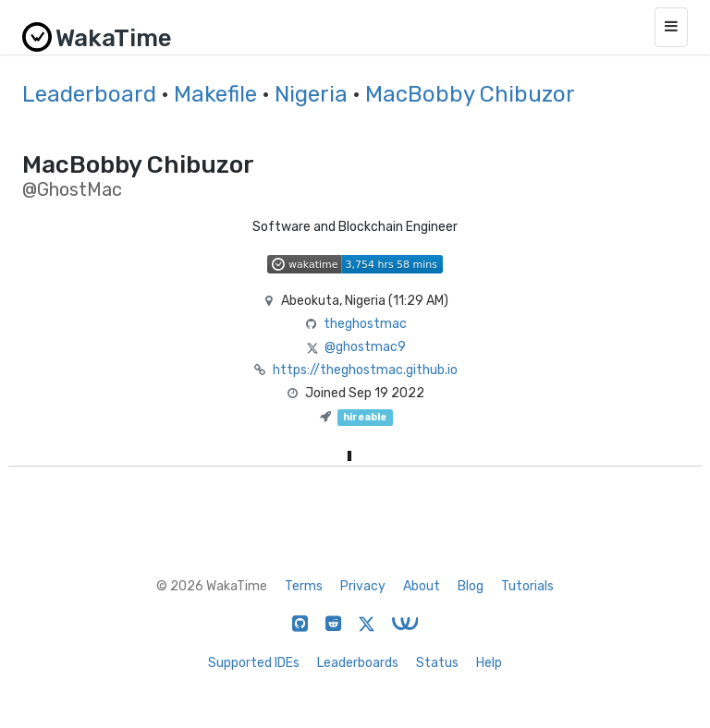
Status (437, 663)
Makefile (215, 94)
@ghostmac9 (365, 347)
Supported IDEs (254, 663)
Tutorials (527, 586)
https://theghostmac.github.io (365, 370)
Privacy (363, 586)
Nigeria (311, 94)
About (422, 586)
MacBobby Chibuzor (470, 94)
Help (489, 663)
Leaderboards (358, 663)
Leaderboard (89, 94)
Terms (304, 586)
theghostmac (365, 324)
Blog (471, 586)
